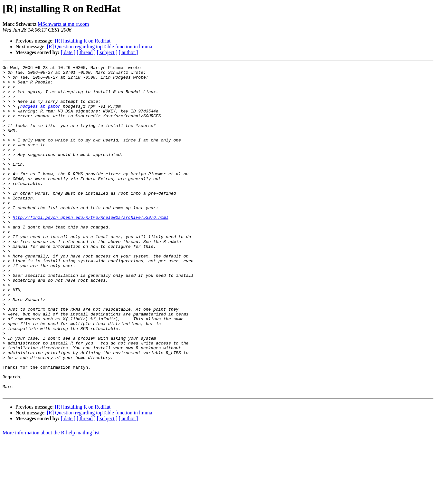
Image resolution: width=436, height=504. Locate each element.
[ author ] (128, 52)
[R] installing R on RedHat (83, 41)
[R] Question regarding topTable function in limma (100, 47)
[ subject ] (107, 52)
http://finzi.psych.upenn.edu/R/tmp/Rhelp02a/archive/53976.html (90, 248)
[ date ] (68, 52)
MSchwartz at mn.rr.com (63, 24)
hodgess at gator (40, 115)
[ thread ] (86, 52)
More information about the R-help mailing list (51, 498)
